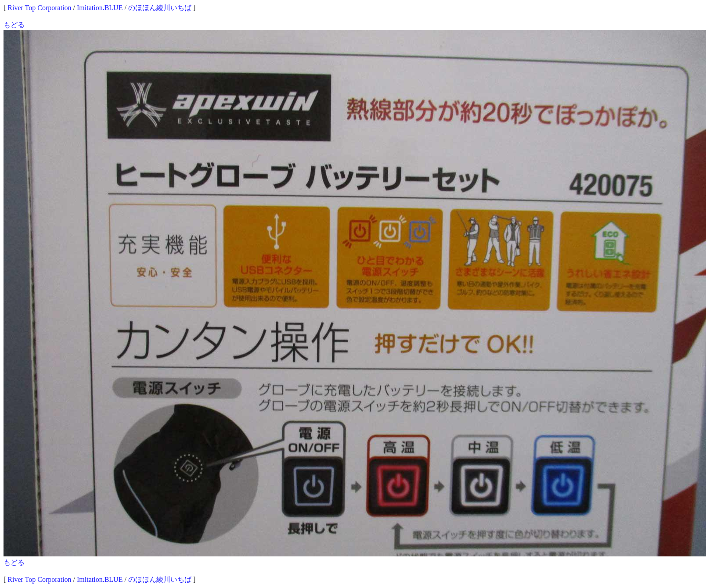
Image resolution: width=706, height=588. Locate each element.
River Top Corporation (39, 8)
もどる (14, 25)
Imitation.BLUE (100, 8)
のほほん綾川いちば (160, 8)
